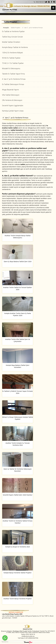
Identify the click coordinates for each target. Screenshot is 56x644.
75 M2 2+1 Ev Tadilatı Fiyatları (13, 63)
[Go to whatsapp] (5, 638)
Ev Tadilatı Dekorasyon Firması (13, 84)
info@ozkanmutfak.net (28, 636)
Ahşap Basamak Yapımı (10, 90)
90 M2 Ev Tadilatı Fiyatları (11, 58)
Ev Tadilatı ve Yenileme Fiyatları (13, 31)
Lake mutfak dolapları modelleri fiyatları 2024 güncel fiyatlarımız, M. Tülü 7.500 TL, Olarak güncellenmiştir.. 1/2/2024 (28, 616)
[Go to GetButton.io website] (5, 642)
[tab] (28, 31)
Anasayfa (6, 28)
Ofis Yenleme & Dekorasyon (12, 100)
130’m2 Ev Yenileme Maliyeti (12, 53)
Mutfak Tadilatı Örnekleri (11, 42)
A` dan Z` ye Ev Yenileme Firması (14, 79)
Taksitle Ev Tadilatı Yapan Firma (13, 74)
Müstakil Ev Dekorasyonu (11, 68)
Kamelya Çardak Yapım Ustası (13, 111)
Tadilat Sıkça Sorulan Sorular (12, 37)
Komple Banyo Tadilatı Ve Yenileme (15, 47)
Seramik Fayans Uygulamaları (13, 106)
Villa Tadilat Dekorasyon (11, 95)
